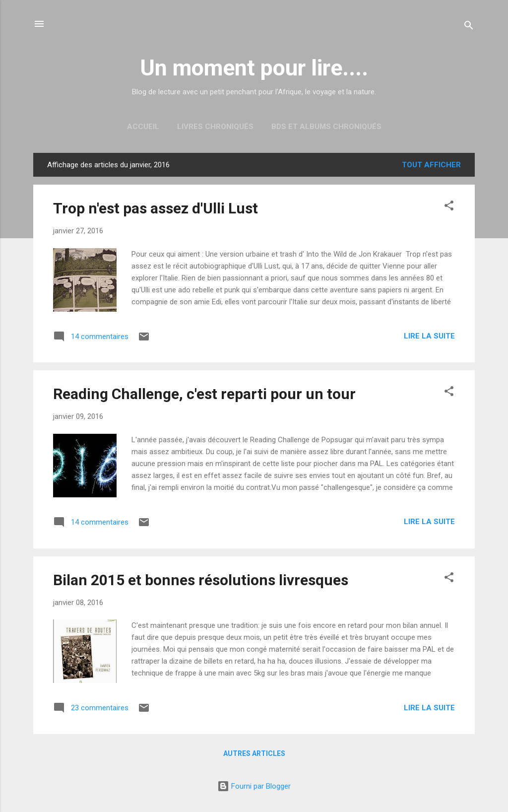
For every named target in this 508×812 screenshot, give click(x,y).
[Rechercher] (469, 27)
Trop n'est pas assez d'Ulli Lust (156, 208)
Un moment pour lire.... (254, 68)
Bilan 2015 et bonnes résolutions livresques (201, 580)
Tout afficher (431, 165)
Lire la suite (429, 336)
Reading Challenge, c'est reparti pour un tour (204, 394)
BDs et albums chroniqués (326, 127)
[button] (449, 207)
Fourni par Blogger (254, 786)
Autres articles (254, 753)
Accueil (143, 127)
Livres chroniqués (215, 127)
